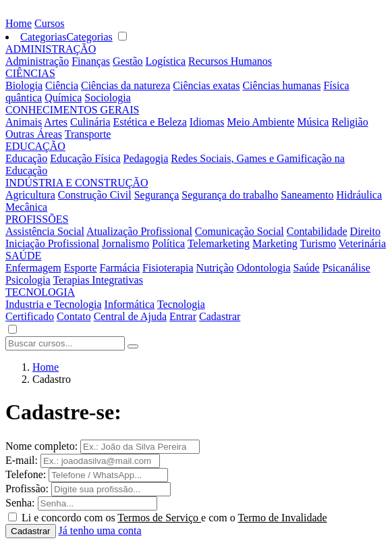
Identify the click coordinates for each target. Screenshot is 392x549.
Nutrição (215, 268)
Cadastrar (220, 316)
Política (168, 243)
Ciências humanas (281, 85)
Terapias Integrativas (97, 280)
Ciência (62, 85)
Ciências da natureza (125, 85)
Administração (37, 61)
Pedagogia (146, 158)
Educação (26, 158)
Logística (166, 61)
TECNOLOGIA (40, 292)
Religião (349, 122)
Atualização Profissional (139, 231)
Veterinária (362, 243)
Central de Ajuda (130, 316)
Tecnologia (181, 304)
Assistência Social (45, 231)
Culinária (90, 122)
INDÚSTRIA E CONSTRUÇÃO (77, 183)
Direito (365, 231)
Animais (24, 122)
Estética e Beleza (150, 122)
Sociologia (107, 98)
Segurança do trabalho (230, 195)
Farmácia (120, 268)
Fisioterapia (168, 268)
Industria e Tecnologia (54, 304)
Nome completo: (41, 446)
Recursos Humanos (230, 61)
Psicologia (28, 280)
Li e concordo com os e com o (174, 518)
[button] (12, 330)
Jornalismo (125, 243)
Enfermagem (33, 268)
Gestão (128, 61)
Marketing (275, 243)
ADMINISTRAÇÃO (51, 49)
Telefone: (26, 474)
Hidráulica (360, 195)
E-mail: (22, 460)
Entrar (183, 316)
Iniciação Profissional (52, 243)
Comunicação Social (240, 231)
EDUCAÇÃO (35, 146)
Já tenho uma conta (100, 530)
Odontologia (264, 268)
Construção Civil (95, 195)
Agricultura (30, 195)
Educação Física (85, 158)
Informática (130, 304)
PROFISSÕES (37, 219)
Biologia (24, 85)
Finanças (91, 61)
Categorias (43, 37)
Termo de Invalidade (282, 518)
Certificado (30, 316)
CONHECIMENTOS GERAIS (72, 110)
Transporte (88, 134)
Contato (74, 316)
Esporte (81, 268)
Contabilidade (317, 231)
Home (19, 23)
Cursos (49, 23)
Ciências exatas (206, 85)
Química (63, 98)
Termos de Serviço (159, 518)
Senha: (20, 503)
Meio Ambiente (260, 122)
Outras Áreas (34, 134)
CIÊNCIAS (30, 73)
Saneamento (307, 195)
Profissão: (27, 489)
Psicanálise (346, 268)
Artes (56, 122)
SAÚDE (23, 256)
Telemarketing (219, 243)
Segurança (157, 195)
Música (313, 122)
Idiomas (207, 122)
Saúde (307, 268)
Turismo (318, 243)
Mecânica (26, 207)
